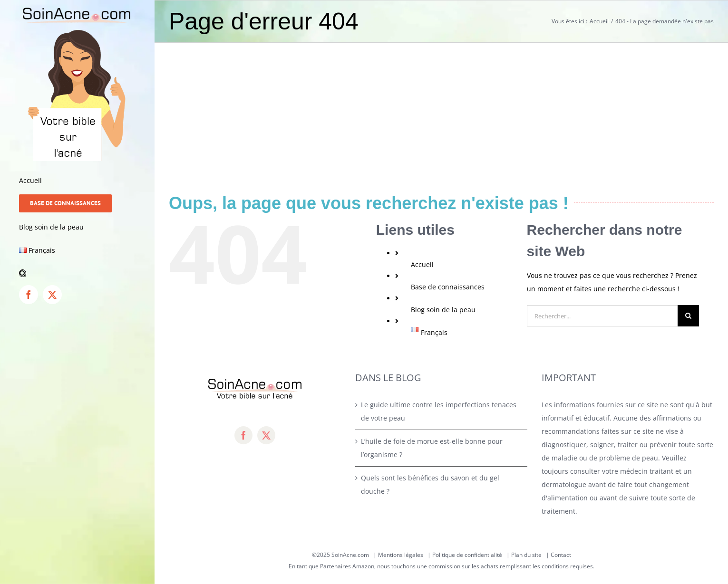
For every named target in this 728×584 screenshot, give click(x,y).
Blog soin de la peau (443, 310)
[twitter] (266, 435)
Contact (561, 555)
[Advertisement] (441, 114)
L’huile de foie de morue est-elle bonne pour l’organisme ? (432, 448)
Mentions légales (401, 555)
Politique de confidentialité (467, 555)
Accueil (422, 264)
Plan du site (526, 555)
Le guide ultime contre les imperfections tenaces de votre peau (439, 411)
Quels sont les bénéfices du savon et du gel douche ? (430, 484)
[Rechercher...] (602, 316)
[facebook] (243, 435)
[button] (77, 273)
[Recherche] (688, 316)
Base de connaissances (448, 287)
